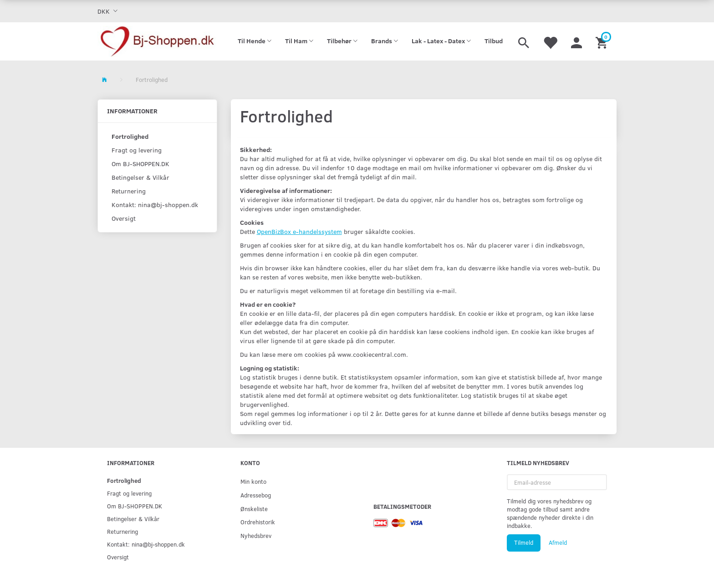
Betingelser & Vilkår (140, 177)
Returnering (129, 191)
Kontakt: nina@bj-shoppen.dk (155, 205)
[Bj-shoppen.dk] (157, 41)
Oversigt (124, 218)
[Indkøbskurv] (603, 41)
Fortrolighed (130, 136)
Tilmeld (524, 542)
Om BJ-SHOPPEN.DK (140, 164)
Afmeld (558, 542)
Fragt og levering (137, 150)
